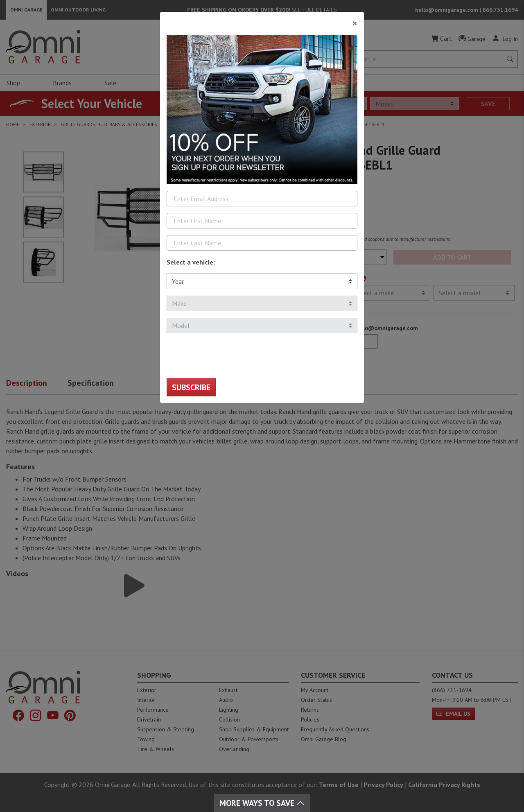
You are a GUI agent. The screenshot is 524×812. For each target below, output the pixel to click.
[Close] (262, 20)
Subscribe (191, 387)
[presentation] (229, 356)
